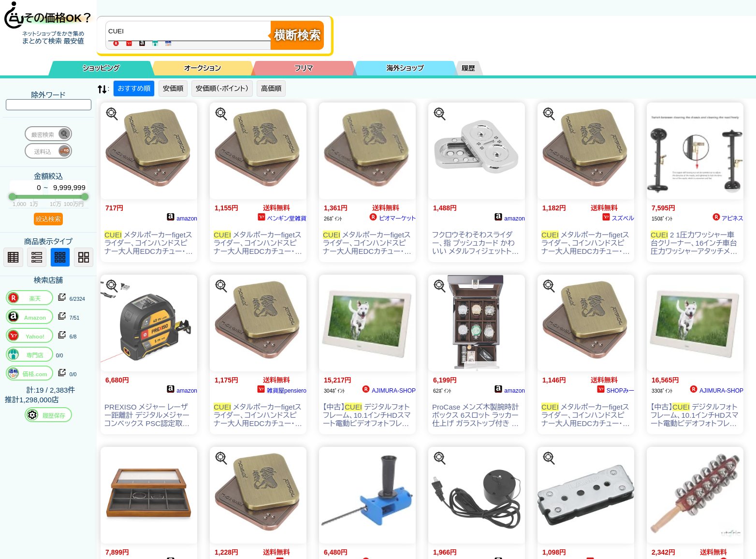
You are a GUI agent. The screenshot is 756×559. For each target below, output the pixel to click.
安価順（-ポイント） (222, 88)
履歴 (468, 68)
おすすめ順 (134, 88)
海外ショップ (405, 68)
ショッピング (102, 68)
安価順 (173, 88)
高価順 (271, 88)
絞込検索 (48, 219)
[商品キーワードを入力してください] (190, 31)
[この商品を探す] (112, 114)
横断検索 (297, 35)
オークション (203, 68)
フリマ (304, 68)
